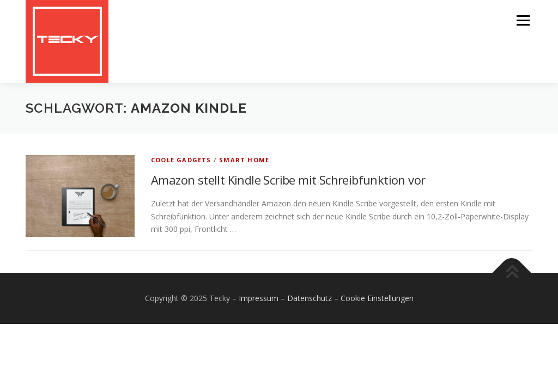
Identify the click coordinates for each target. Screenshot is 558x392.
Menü (523, 20)
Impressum (259, 298)
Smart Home (244, 160)
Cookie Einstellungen (377, 298)
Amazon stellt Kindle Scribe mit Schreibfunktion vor (288, 180)
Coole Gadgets (181, 160)
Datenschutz (310, 298)
